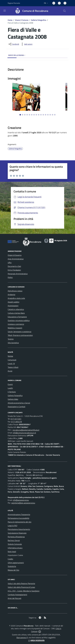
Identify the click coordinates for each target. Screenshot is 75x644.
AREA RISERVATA (36, 640)
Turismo (11, 339)
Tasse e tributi (13, 367)
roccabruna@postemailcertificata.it (26, 430)
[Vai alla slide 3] (25, 115)
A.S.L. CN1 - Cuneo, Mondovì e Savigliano (24, 591)
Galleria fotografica (39, 20)
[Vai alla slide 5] (29, 115)
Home (10, 20)
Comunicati (12, 360)
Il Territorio (12, 392)
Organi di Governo (15, 255)
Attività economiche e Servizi (19, 403)
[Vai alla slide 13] (48, 115)
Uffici (10, 263)
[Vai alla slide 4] (27, 115)
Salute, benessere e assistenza (19, 332)
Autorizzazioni (13, 306)
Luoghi (10, 388)
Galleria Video (13, 399)
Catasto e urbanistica (16, 309)
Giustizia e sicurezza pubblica (19, 320)
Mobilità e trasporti (15, 328)
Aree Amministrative (16, 259)
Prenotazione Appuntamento (19, 529)
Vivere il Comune (22, 20)
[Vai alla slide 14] (50, 115)
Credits (10, 559)
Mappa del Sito (13, 570)
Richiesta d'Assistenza (16, 537)
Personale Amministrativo (18, 274)
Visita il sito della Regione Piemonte (21, 583)
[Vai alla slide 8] (36, 115)
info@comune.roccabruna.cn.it (24, 433)
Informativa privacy (15, 548)
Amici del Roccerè (14, 598)
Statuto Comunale (15, 544)
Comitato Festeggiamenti (17, 595)
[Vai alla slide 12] (46, 115)
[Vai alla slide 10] (41, 115)
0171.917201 (16, 419)
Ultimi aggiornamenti (16, 563)
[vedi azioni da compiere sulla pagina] (26, 44)
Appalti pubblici (13, 302)
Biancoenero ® (22, 638)
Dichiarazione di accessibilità (18, 518)
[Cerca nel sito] (64, 11)
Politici (10, 277)
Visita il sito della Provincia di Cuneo (21, 587)
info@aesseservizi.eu (21, 500)
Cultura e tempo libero (16, 313)
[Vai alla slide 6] (32, 115)
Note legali (12, 552)
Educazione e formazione (17, 317)
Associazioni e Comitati (16, 407)
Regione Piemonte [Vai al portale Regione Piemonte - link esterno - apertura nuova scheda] (14, 3)
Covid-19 (11, 364)
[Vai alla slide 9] (39, 115)
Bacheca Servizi (14, 540)
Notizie (10, 356)
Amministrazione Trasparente (19, 514)
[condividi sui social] (14, 44)
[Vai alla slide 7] (34, 115)
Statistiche (12, 566)
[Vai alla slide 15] (52, 115)
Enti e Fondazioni (14, 270)
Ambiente (11, 295)
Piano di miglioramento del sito (19, 522)
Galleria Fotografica (15, 395)
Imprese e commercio (16, 324)
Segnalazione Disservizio (17, 533)
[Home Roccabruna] (31, 11)
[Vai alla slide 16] (55, 115)
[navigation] (5, 11)
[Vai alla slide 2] (22, 115)
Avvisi (10, 371)
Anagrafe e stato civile (16, 298)
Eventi (10, 384)
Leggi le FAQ (13, 526)
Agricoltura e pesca (15, 291)
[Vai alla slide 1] (20, 115)
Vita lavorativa (13, 343)
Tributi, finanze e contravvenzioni (20, 335)
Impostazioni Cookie (15, 555)
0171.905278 (16, 422)
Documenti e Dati (14, 266)
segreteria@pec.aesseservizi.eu (23, 503)
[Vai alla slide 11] (43, 115)
